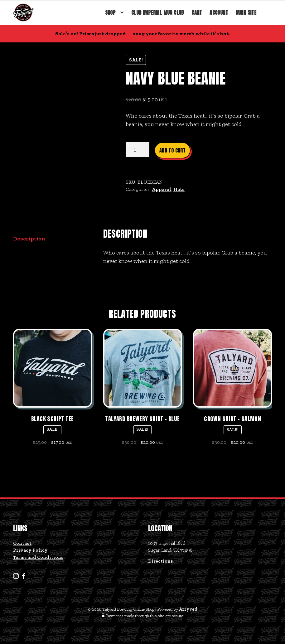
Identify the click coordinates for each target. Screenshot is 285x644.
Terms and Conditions (38, 557)
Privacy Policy (30, 550)
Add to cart (172, 150)
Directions (160, 561)
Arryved (188, 609)
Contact (22, 543)
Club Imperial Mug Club (158, 12)
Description (29, 239)
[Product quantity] (138, 150)
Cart (197, 12)
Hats (179, 189)
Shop (110, 12)
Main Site (246, 12)
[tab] (53, 239)
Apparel (162, 189)
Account (219, 12)
